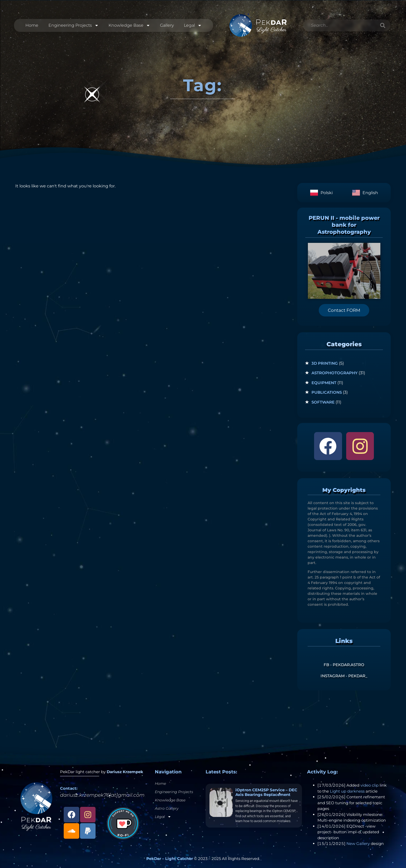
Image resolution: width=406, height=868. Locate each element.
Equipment (324, 383)
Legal (193, 25)
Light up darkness (347, 791)
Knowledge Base (129, 25)
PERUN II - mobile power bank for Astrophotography (344, 225)
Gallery (167, 25)
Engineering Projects (74, 25)
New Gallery (358, 844)
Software (323, 402)
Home (32, 25)
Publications (327, 392)
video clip (369, 785)
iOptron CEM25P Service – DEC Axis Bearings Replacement (266, 792)
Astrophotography (335, 373)
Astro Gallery (167, 808)
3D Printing (325, 363)
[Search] (383, 25)
